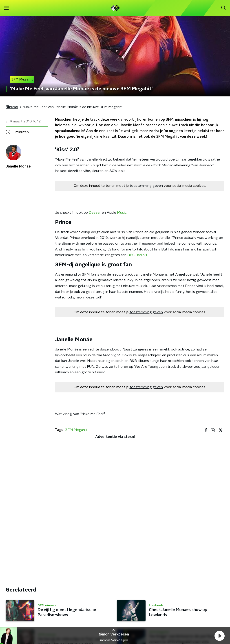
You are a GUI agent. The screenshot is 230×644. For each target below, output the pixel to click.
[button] (219, 636)
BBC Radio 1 (137, 255)
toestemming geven (146, 186)
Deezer (95, 213)
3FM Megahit (76, 430)
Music (122, 213)
